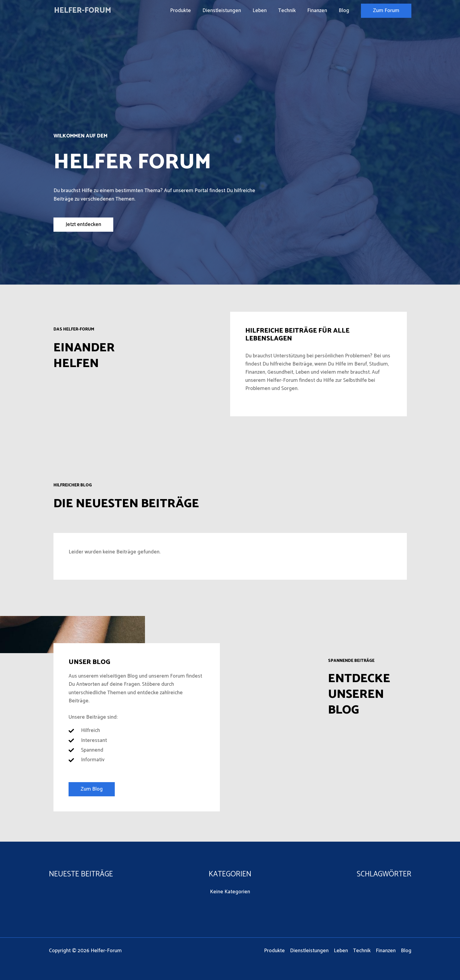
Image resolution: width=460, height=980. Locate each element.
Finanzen (319, 11)
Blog (344, 11)
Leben (264, 11)
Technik (290, 11)
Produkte (187, 11)
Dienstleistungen (227, 11)
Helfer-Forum (83, 11)
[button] (386, 11)
